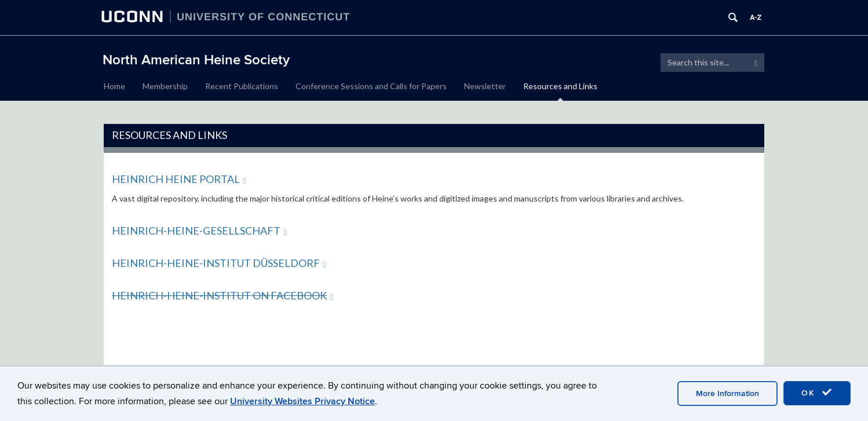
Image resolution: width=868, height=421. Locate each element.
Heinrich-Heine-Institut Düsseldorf (219, 263)
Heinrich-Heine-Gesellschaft (199, 230)
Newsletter (485, 86)
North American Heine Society (196, 60)
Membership (165, 86)
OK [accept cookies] (817, 393)
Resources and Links (560, 86)
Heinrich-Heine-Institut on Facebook (223, 295)
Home (114, 86)
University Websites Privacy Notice (302, 401)
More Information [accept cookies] (727, 393)
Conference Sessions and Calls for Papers (371, 86)
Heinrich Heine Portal (179, 179)
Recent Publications (242, 86)
